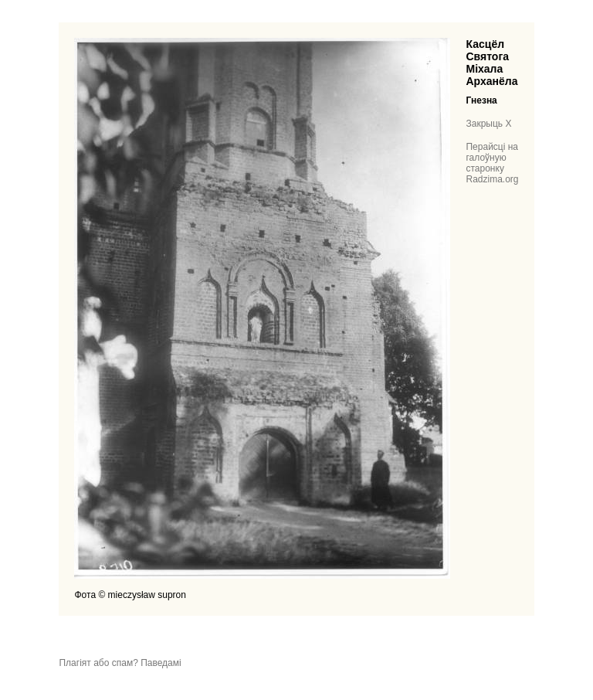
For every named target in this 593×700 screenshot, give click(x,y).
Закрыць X (488, 124)
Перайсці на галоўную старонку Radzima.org (492, 163)
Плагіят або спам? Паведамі (120, 663)
